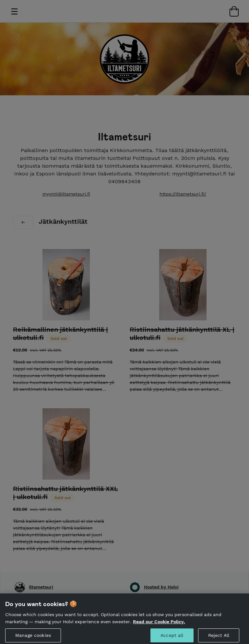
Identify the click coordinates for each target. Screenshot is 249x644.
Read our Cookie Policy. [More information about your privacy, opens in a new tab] (159, 624)
